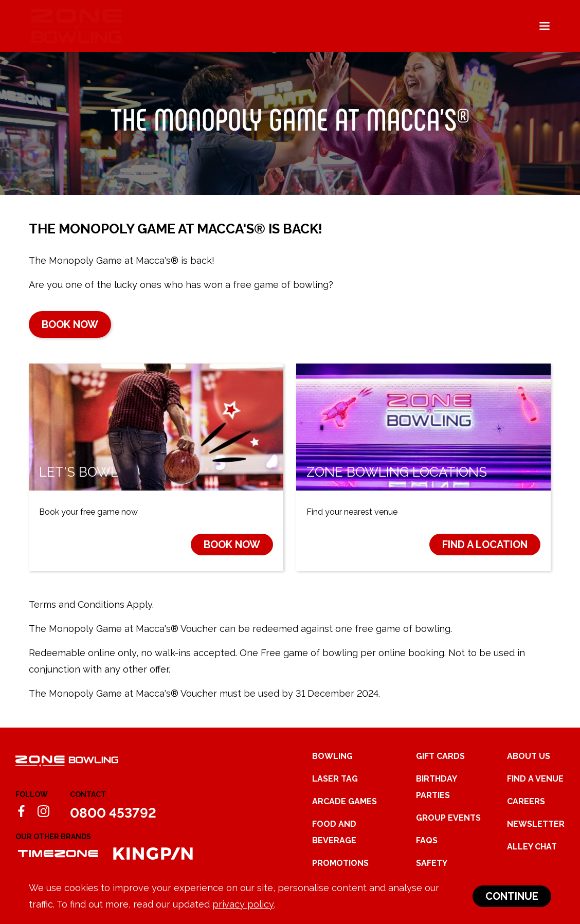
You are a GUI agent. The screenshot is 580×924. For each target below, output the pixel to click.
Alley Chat (532, 847)
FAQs (427, 840)
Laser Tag (335, 779)
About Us (529, 756)
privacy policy (243, 904)
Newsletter (536, 824)
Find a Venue (535, 779)
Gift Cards (440, 756)
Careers (526, 801)
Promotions (340, 863)
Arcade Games (345, 801)
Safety (432, 863)
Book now (70, 324)
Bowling (332, 756)
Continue (512, 896)
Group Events (448, 818)
